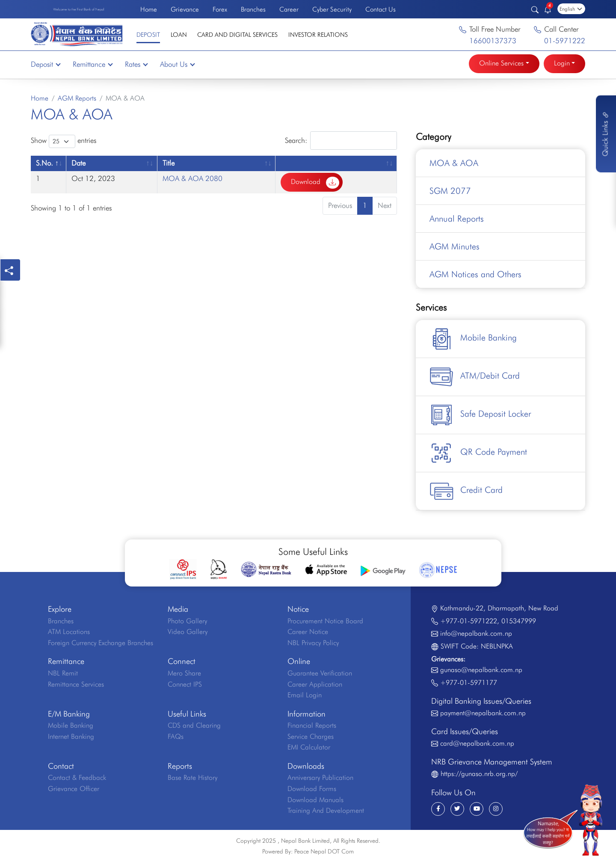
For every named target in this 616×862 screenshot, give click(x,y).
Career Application (315, 684)
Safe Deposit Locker (480, 415)
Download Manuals (315, 800)
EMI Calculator (309, 747)
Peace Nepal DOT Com (324, 851)
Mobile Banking (473, 339)
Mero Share (184, 673)
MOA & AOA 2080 (192, 178)
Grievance (185, 9)
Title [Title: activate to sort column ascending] (169, 163)
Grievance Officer (74, 789)
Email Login (305, 695)
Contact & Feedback (77, 778)
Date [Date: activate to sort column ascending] (78, 163)
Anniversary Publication (320, 778)
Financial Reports (312, 725)
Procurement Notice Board (325, 621)
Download (315, 183)
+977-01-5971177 (469, 683)
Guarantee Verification (320, 673)
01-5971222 (565, 41)
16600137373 (493, 41)
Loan (179, 34)
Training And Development (326, 810)
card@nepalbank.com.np (477, 743)
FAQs (176, 736)
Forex (220, 9)
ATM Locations (69, 632)
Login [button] (562, 63)
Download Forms (312, 789)
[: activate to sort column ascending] (336, 163)
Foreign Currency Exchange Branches (101, 643)
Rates (136, 64)
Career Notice (308, 632)
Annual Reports (457, 219)
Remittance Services (76, 684)
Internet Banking (71, 736)
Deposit (148, 34)
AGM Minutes (455, 246)
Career (289, 9)
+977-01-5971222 (469, 621)
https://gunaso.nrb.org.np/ (479, 774)
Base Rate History (192, 778)
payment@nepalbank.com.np (483, 713)
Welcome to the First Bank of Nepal (79, 9)
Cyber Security (332, 9)
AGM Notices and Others (475, 274)
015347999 (519, 621)
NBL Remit (63, 673)
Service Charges (311, 736)
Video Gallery (188, 632)
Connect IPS (185, 684)
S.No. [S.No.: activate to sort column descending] (44, 163)
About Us (177, 64)
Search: (341, 141)
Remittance (92, 64)
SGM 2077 (450, 191)
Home (149, 9)
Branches (253, 9)
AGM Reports (77, 98)
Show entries (64, 141)
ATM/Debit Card (475, 377)
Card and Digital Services (237, 34)
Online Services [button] (501, 63)
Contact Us (381, 9)
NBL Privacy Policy (313, 643)
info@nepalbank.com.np (476, 633)
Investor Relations (318, 34)
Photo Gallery (187, 621)
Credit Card (466, 491)
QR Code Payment (478, 453)
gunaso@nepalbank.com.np (481, 670)
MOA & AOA (454, 163)
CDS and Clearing (194, 725)
